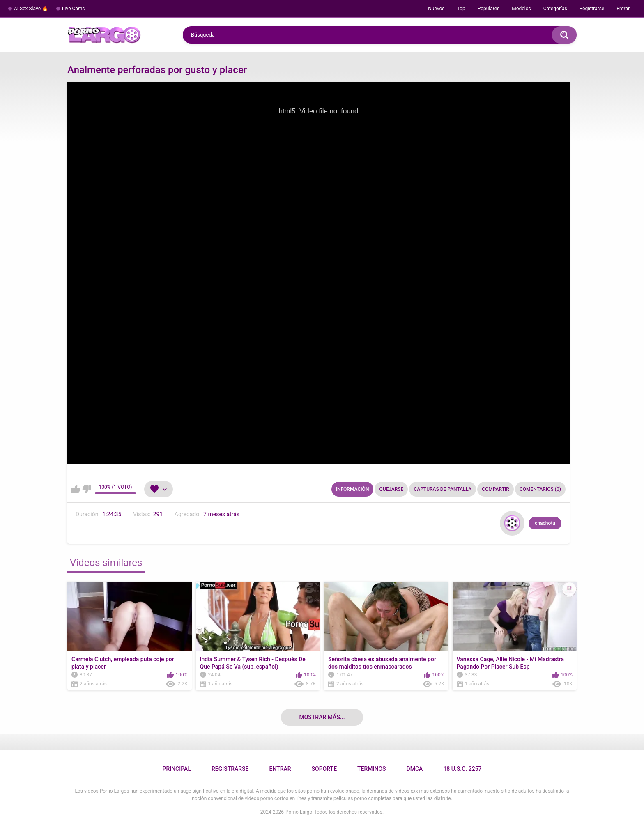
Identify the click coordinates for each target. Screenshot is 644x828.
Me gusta (76, 489)
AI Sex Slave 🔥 (31, 9)
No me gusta (86, 489)
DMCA (415, 769)
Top (461, 9)
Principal (176, 769)
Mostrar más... (322, 717)
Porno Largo (299, 812)
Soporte (324, 769)
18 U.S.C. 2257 (462, 769)
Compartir (496, 489)
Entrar (623, 9)
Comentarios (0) (540, 489)
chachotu (545, 523)
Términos (372, 769)
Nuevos (436, 9)
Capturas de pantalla (443, 489)
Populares (489, 9)
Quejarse (391, 489)
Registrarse (592, 9)
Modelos (521, 9)
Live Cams (74, 9)
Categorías (555, 9)
